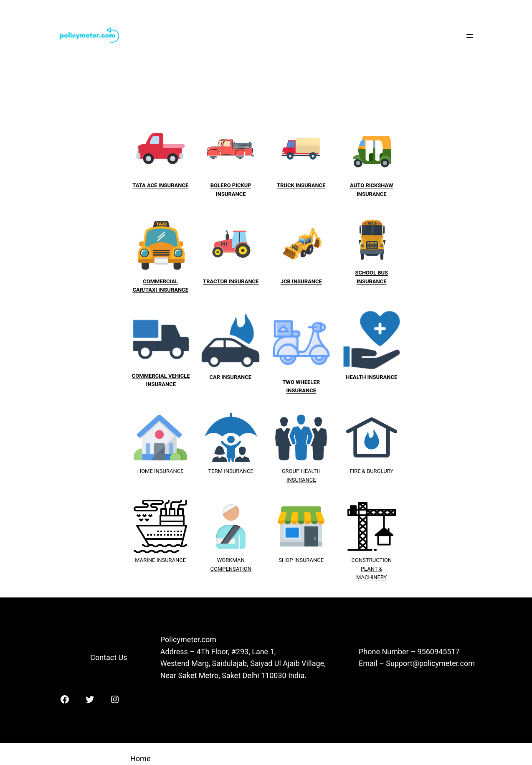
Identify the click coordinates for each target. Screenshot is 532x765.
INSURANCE (169, 471)
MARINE (146, 560)
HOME (146, 471)
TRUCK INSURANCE (301, 185)
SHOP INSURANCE (301, 560)
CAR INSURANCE (231, 377)
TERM (216, 471)
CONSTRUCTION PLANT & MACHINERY (372, 569)
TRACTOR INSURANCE (231, 281)
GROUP (291, 471)
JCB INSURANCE (301, 281)
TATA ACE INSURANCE (160, 185)
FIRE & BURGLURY (371, 471)
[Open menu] (470, 36)
